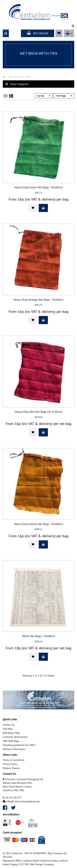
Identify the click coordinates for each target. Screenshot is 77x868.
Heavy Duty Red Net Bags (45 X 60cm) (38, 412)
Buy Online (38, 33)
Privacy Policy (10, 764)
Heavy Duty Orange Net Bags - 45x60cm (38, 300)
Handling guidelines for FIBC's (19, 745)
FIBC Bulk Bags (11, 741)
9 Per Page (64, 96)
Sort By (44, 96)
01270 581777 (12, 798)
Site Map (8, 729)
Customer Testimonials (15, 737)
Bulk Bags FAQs (11, 733)
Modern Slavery (11, 768)
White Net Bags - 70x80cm (38, 636)
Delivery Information (14, 749)
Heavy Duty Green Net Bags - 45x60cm (38, 187)
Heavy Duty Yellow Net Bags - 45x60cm (38, 524)
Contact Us (9, 725)
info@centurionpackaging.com (21, 801)
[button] (69, 33)
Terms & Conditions (14, 760)
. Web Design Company (41, 864)
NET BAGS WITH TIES (20, 77)
